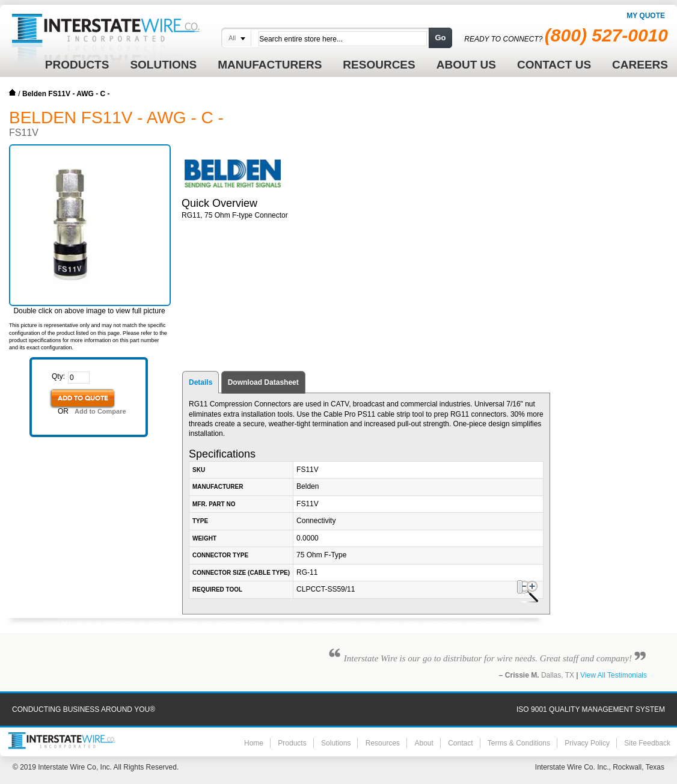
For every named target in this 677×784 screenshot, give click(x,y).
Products (292, 743)
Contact (460, 743)
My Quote (646, 16)
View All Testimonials (614, 675)
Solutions (336, 743)
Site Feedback (647, 743)
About (424, 743)
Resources (383, 743)
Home (13, 93)
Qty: (58, 376)
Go (440, 38)
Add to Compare (100, 411)
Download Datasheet (263, 382)
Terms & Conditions (519, 743)
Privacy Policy (587, 743)
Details (201, 382)
